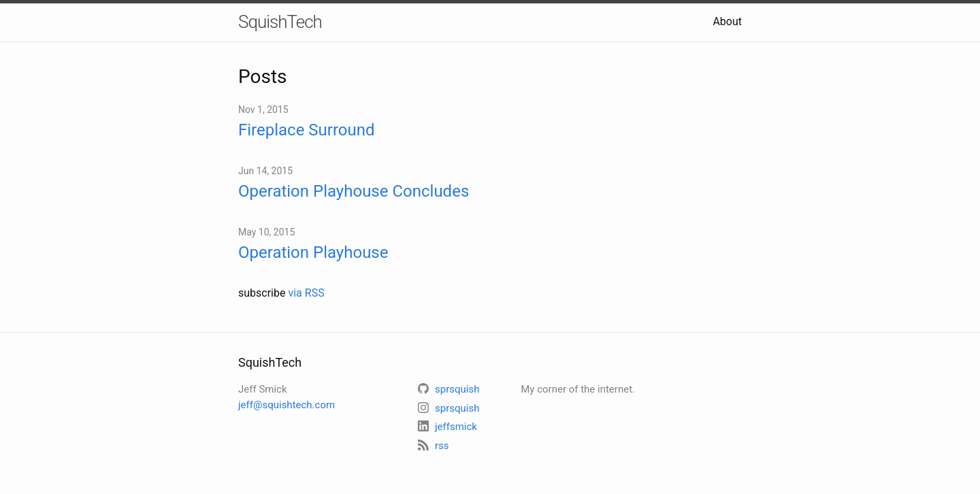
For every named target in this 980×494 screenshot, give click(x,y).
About (727, 21)
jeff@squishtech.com (287, 405)
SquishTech (280, 22)
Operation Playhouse (313, 252)
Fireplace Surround (307, 130)
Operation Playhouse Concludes (354, 191)
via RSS (306, 293)
